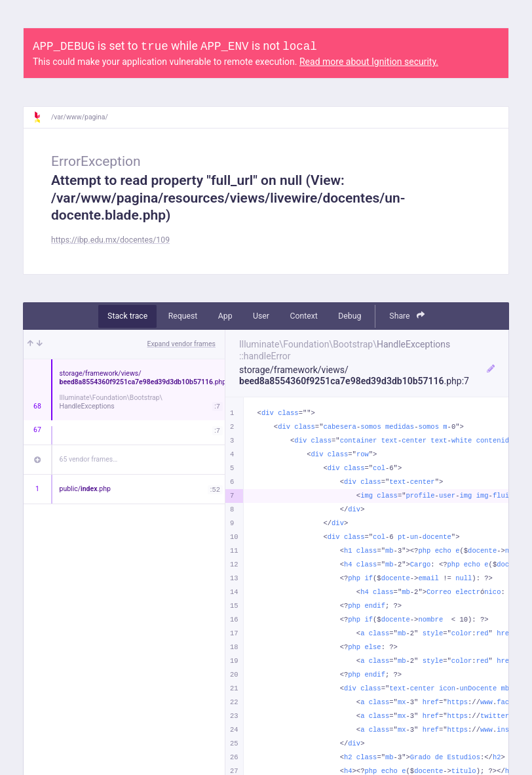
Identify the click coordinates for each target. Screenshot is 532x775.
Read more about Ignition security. (369, 62)
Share (407, 316)
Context (303, 316)
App (225, 316)
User (261, 316)
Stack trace (127, 316)
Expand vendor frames (181, 344)
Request (183, 316)
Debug (350, 316)
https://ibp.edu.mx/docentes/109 (110, 240)
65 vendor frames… (89, 459)
